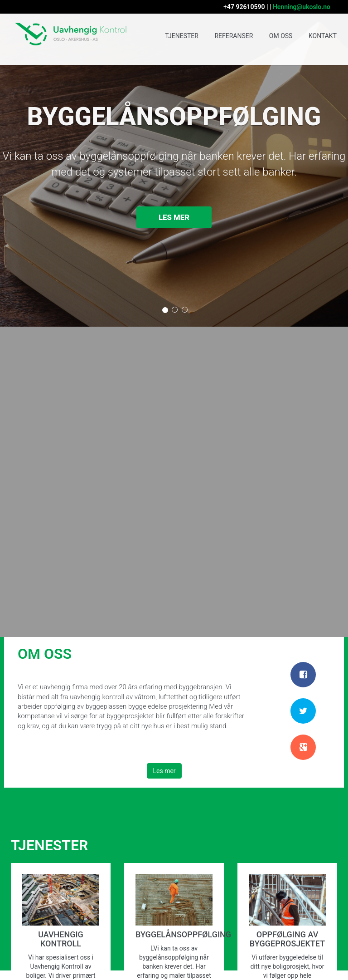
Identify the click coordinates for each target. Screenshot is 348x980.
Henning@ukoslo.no (302, 7)
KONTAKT (323, 36)
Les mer (174, 218)
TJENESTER (182, 36)
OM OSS (281, 36)
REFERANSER (234, 36)
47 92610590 (246, 7)
